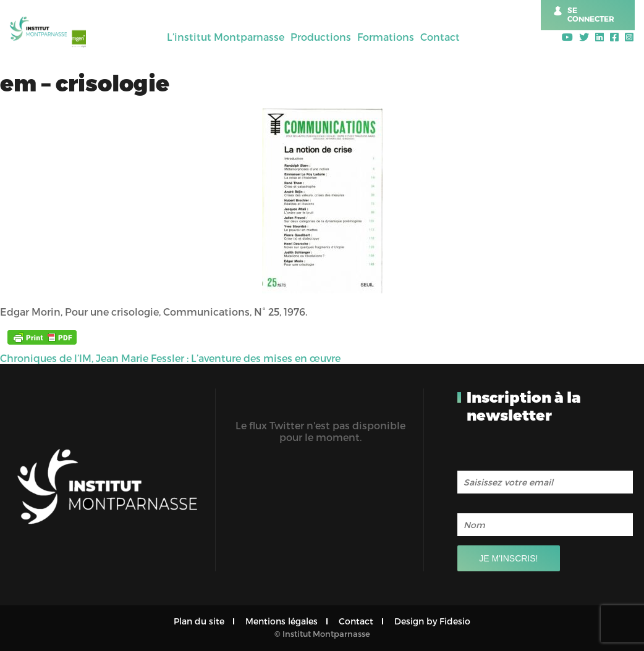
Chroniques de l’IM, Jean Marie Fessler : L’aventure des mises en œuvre (170, 358)
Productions (321, 37)
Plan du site (199, 621)
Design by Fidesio (432, 621)
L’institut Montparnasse (226, 37)
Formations (386, 37)
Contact (440, 37)
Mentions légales (282, 621)
